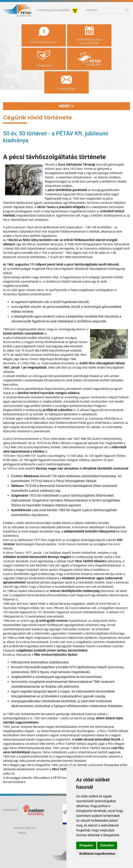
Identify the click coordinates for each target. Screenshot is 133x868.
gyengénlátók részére (58, 10)
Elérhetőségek (25, 828)
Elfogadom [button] (86, 845)
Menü (66, 106)
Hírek (22, 833)
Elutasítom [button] (107, 845)
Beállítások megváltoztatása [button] (97, 854)
